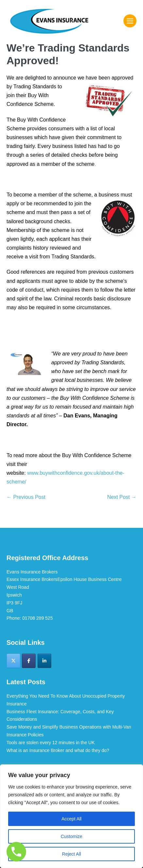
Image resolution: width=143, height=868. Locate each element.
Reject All (71, 854)
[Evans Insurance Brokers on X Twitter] (13, 661)
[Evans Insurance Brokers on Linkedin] (44, 661)
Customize (71, 836)
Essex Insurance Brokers (32, 579)
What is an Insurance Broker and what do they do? (58, 750)
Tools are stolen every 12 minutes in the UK (51, 743)
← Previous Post (26, 497)
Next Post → (122, 497)
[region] (71, 816)
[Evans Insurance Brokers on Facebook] (29, 661)
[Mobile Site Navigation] (130, 21)
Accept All (71, 819)
